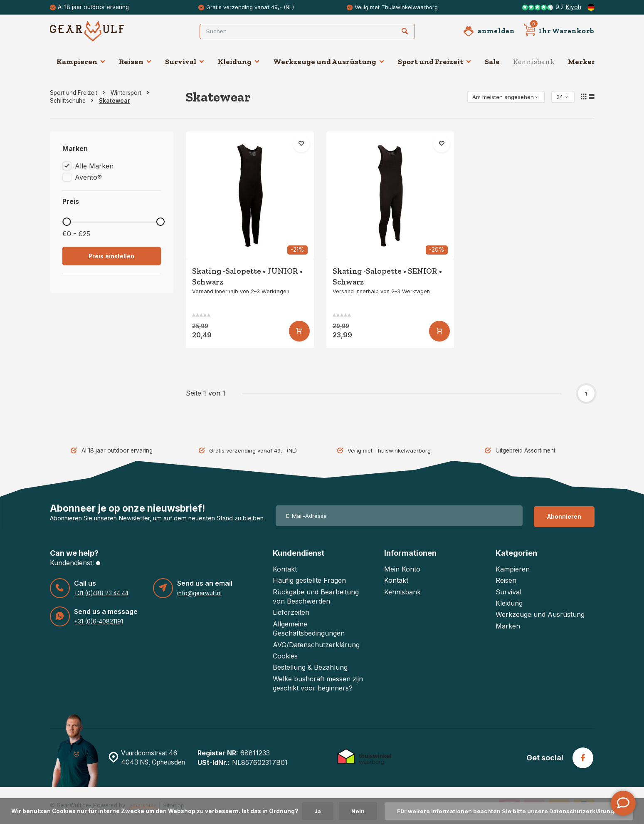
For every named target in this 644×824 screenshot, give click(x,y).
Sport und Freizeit (435, 62)
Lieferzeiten (291, 612)
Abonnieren (564, 516)
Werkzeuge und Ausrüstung (329, 62)
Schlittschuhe (73, 101)
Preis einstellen (111, 256)
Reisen (135, 62)
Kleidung (239, 62)
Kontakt (285, 569)
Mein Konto (402, 569)
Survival (185, 62)
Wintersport (132, 93)
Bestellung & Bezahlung (310, 667)
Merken (582, 62)
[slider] (67, 222)
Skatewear (115, 101)
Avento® (88, 177)
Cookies (285, 656)
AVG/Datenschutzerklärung (316, 644)
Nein (356, 811)
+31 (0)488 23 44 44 (101, 593)
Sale (492, 62)
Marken (508, 626)
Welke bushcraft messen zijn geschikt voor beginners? (318, 683)
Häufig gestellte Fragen (309, 580)
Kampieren (81, 62)
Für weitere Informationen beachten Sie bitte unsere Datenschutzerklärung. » (509, 811)
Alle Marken (94, 166)
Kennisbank (534, 62)
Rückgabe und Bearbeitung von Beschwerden (316, 596)
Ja (315, 811)
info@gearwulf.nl (199, 593)
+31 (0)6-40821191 (98, 621)
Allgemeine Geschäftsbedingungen (309, 628)
